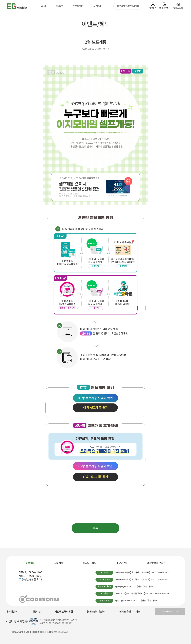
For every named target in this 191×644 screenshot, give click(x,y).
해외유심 (60, 6)
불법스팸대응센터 (96, 612)
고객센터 (97, 6)
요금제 (43, 6)
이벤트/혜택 (78, 6)
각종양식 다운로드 (156, 563)
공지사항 (59, 563)
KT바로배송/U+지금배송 (128, 6)
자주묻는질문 (89, 563)
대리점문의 (12, 612)
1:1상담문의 (122, 563)
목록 (95, 528)
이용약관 (36, 612)
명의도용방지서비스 (130, 612)
